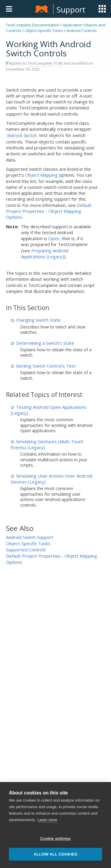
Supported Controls (26, 550)
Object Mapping (41, 175)
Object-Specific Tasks (44, 31)
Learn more (47, 820)
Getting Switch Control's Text (46, 366)
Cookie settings (56, 839)
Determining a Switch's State (45, 343)
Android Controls (82, 31)
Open (54, 238)
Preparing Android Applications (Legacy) (45, 253)
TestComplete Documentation (33, 25)
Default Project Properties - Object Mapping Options (49, 211)
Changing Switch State (38, 320)
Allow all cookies (55, 854)
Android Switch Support (30, 537)
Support (71, 9)
